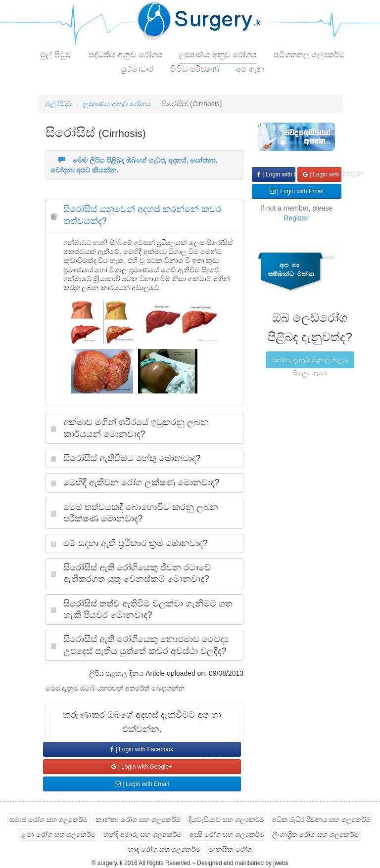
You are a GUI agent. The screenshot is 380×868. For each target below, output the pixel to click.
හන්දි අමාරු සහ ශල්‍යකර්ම (142, 834)
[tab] (145, 218)
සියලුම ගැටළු (310, 373)
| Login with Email (142, 784)
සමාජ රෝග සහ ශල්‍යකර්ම (49, 820)
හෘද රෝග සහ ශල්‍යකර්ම (165, 849)
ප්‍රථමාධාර (137, 69)
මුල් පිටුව (56, 55)
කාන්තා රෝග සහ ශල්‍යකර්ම (138, 820)
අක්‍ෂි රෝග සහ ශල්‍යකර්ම (227, 834)
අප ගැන (250, 69)
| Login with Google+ (142, 767)
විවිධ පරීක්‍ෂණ (195, 69)
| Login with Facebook (142, 749)
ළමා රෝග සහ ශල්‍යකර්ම (59, 834)
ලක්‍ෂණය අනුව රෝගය (218, 55)
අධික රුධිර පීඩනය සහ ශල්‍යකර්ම (322, 820)
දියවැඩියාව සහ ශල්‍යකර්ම (226, 820)
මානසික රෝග (230, 849)
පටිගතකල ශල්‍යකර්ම (309, 55)
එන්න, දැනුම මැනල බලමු (310, 360)
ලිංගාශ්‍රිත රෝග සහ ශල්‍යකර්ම (316, 834)
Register (296, 218)
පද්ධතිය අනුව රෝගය (126, 55)
